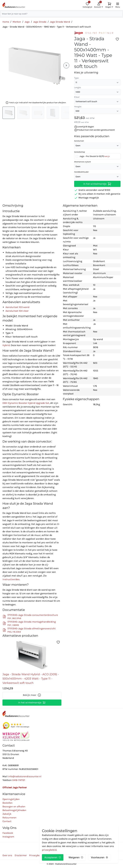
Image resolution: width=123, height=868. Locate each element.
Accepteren (53, 857)
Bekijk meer (32, 695)
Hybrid (6, 345)
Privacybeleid (36, 855)
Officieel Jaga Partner (15, 787)
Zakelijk (7, 814)
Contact (7, 821)
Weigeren (76, 857)
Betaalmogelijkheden (14, 810)
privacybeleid (49, 850)
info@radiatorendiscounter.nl (25, 776)
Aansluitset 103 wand (17, 307)
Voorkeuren (100, 857)
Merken (17, 22)
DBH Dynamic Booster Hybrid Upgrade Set (26, 403)
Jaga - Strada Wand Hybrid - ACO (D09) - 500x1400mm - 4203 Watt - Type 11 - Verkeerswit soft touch (31, 679)
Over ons (7, 855)
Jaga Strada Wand (60, 22)
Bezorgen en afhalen (14, 806)
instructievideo (11, 579)
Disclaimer (21, 855)
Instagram (8, 837)
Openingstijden (11, 799)
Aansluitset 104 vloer (17, 311)
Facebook (8, 833)
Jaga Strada (40, 22)
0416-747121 (19, 780)
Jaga (27, 22)
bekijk (107, 156)
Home (6, 22)
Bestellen (8, 803)
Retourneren (9, 818)
